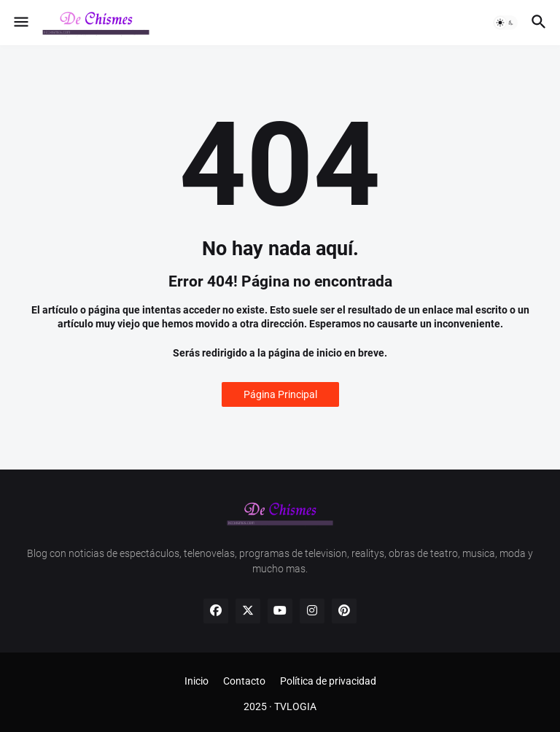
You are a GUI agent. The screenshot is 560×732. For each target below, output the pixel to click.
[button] (20, 23)
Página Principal (280, 394)
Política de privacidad (328, 681)
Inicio (197, 681)
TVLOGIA (295, 706)
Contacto (244, 681)
